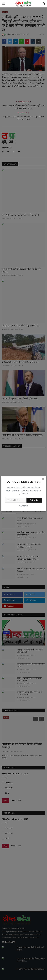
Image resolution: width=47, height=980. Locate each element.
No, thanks (23, 506)
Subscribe (34, 500)
